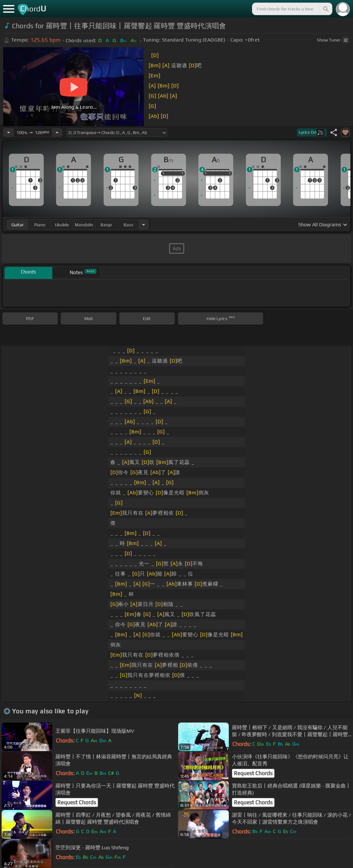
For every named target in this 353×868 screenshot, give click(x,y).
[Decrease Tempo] (9, 132)
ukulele (62, 225)
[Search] (325, 9)
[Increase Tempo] (57, 132)
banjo (106, 225)
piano (40, 225)
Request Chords (253, 773)
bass (128, 225)
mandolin (84, 225)
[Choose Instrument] (144, 225)
